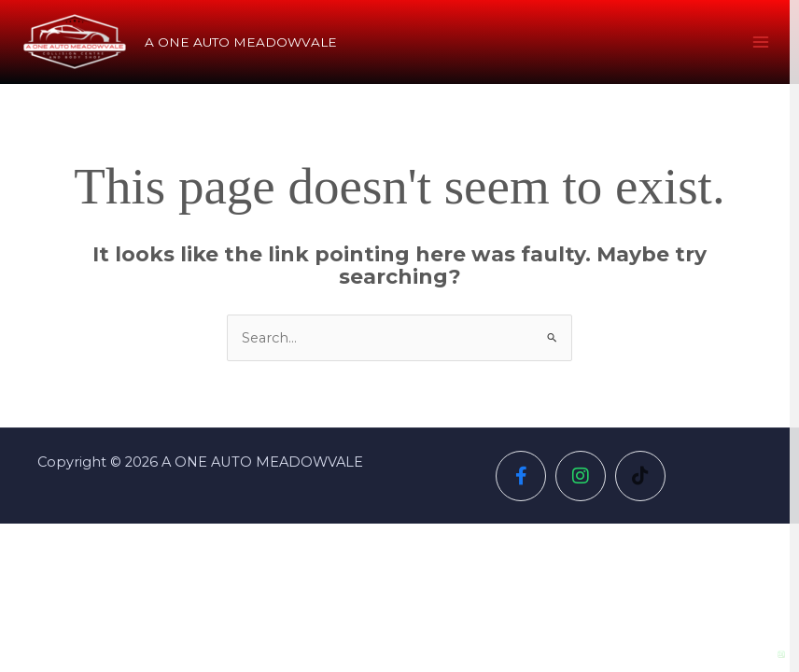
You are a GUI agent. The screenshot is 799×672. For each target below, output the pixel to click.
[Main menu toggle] (761, 42)
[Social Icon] (521, 476)
